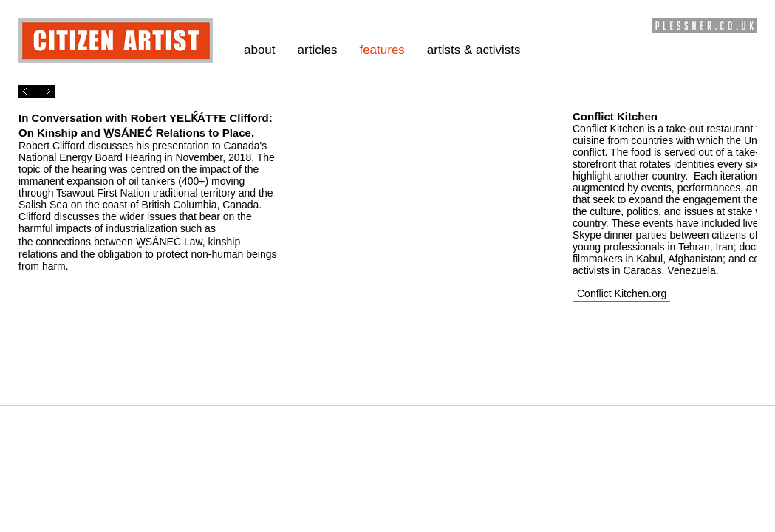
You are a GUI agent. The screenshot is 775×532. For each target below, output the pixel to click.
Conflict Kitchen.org (622, 293)
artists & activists (474, 50)
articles (318, 50)
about (260, 50)
